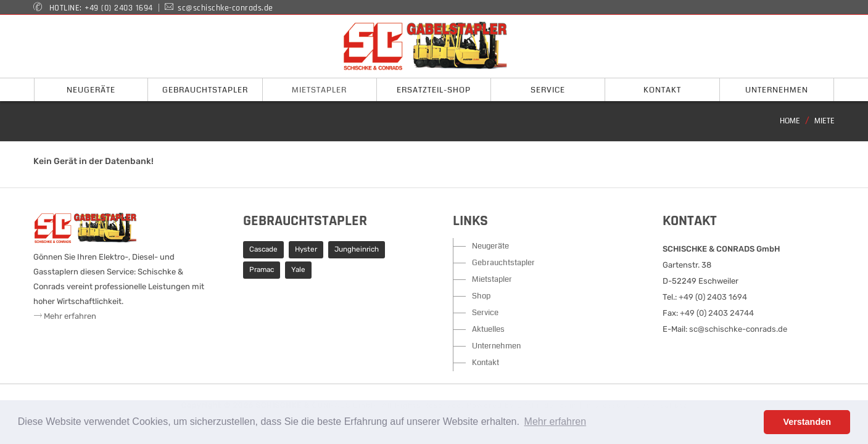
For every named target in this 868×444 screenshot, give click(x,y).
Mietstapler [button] (319, 90)
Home (790, 121)
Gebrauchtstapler (503, 263)
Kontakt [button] (662, 90)
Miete (825, 121)
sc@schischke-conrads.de (225, 8)
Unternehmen (496, 346)
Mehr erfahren (65, 316)
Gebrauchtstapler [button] (205, 90)
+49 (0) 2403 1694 (119, 8)
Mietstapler (492, 279)
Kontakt (486, 363)
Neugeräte (490, 246)
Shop (481, 296)
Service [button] (548, 90)
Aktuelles (488, 329)
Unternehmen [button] (777, 90)
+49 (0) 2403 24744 (717, 313)
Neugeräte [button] (91, 90)
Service (485, 313)
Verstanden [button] (807, 422)
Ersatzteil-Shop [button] (434, 90)
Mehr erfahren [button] (556, 421)
